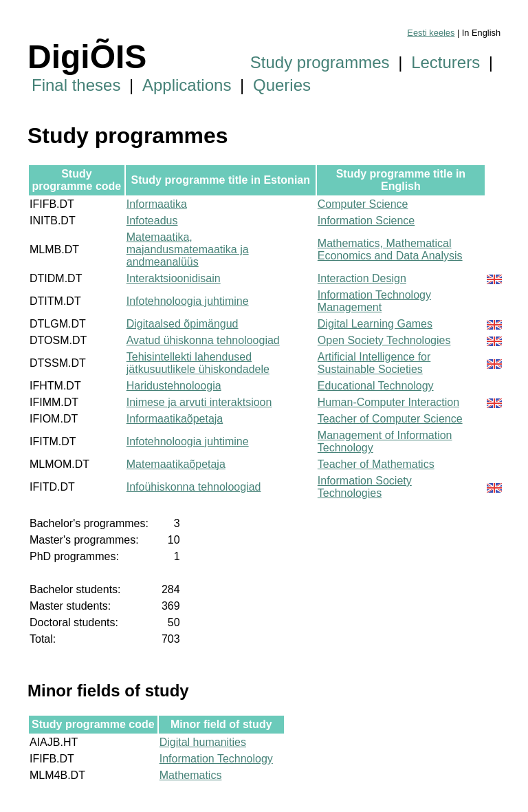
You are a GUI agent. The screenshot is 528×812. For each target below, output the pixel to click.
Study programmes (320, 62)
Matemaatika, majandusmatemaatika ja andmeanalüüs (188, 249)
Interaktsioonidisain (174, 278)
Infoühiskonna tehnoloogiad (194, 487)
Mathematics (191, 775)
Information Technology (216, 759)
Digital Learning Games (375, 324)
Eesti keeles (431, 33)
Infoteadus (152, 221)
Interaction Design (362, 278)
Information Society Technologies (365, 487)
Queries (282, 85)
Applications (187, 85)
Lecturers (445, 62)
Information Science (366, 221)
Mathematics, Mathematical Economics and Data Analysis (390, 249)
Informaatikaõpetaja (175, 419)
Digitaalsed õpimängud (183, 324)
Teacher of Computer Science (390, 419)
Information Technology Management (374, 301)
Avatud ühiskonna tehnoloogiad (203, 340)
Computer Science (363, 204)
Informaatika (157, 204)
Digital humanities (203, 742)
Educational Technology (376, 386)
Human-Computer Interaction (388, 402)
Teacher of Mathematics (376, 464)
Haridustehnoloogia (174, 386)
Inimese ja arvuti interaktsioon (199, 402)
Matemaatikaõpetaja (176, 464)
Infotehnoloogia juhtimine (188, 301)
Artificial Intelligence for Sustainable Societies (374, 363)
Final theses (76, 85)
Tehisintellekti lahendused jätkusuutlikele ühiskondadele (198, 363)
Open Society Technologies (384, 340)
